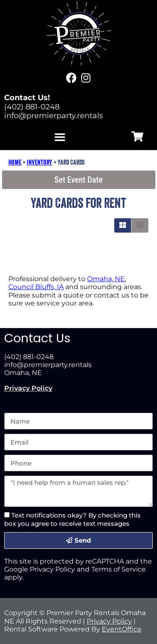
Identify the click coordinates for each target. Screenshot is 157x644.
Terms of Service (118, 569)
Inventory (40, 162)
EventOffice (122, 629)
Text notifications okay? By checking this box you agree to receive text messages (72, 519)
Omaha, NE (106, 279)
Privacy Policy (28, 388)
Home (15, 162)
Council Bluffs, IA (36, 287)
